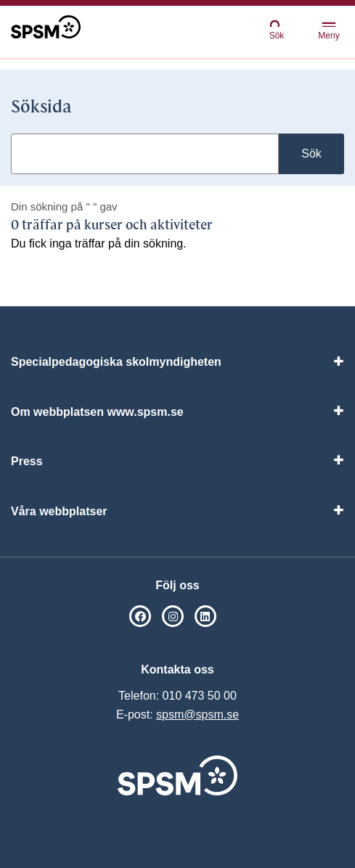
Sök (277, 29)
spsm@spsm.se (197, 715)
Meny (329, 32)
